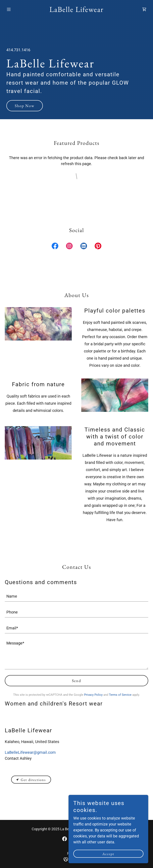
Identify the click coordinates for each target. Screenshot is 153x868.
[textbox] (76, 596)
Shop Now (25, 106)
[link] (76, 11)
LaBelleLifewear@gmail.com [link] (30, 752)
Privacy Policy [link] (93, 695)
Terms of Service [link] (120, 695)
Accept (108, 854)
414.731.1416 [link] (18, 50)
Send (76, 681)
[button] (16, 9)
